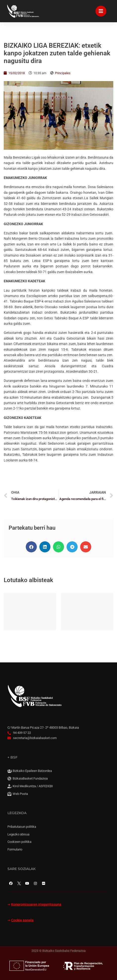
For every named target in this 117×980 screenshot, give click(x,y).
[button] (31, 547)
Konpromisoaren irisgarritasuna (36, 904)
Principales (63, 73)
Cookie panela (22, 920)
